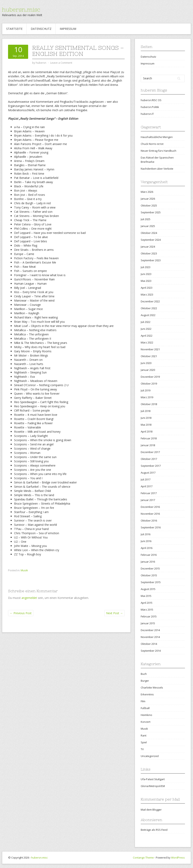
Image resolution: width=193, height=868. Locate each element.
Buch (144, 674)
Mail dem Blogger (151, 810)
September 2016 (151, 527)
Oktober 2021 (149, 356)
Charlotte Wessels (152, 688)
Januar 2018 (148, 445)
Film (143, 701)
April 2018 (147, 431)
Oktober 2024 (149, 233)
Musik (24, 570)
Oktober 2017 (149, 459)
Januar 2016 (148, 562)
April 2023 (147, 288)
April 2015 (147, 603)
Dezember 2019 (150, 377)
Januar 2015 (148, 623)
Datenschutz (41, 29)
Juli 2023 (146, 267)
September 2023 (151, 260)
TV (142, 749)
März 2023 (147, 295)
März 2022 (147, 342)
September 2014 (151, 651)
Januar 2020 (148, 370)
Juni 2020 (146, 363)
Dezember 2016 (150, 507)
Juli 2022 (146, 322)
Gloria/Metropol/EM (153, 786)
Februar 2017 (149, 493)
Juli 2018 (146, 411)
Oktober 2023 (149, 253)
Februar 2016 (149, 555)
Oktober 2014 (149, 644)
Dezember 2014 (150, 630)
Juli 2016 (146, 534)
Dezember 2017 (150, 452)
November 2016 (150, 514)
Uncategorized (150, 756)
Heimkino (146, 715)
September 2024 (151, 240)
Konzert (146, 722)
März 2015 (147, 610)
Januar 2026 (148, 199)
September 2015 (151, 582)
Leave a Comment (61, 63)
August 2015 (148, 589)
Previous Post (21, 613)
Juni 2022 (146, 329)
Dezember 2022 (150, 301)
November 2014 (150, 637)
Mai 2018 (146, 425)
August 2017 (148, 473)
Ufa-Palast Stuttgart (153, 779)
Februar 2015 (149, 616)
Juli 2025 (146, 219)
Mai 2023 (146, 281)
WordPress (178, 858)
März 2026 (147, 192)
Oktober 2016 (149, 521)
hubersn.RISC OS (151, 100)
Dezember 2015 (150, 568)
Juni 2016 (146, 541)
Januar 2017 (148, 500)
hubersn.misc (21, 9)
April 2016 (147, 548)
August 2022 (148, 315)
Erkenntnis (147, 694)
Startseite (14, 29)
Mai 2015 (146, 596)
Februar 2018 (149, 438)
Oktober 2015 (149, 575)
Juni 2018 (146, 418)
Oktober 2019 (149, 384)
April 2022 (147, 336)
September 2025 (151, 212)
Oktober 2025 (149, 205)
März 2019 (147, 397)
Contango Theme (143, 858)
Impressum (68, 29)
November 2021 (150, 349)
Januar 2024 (148, 247)
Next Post (114, 613)
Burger (145, 681)
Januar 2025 (148, 226)
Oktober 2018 (149, 404)
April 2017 (147, 486)
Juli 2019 (146, 390)
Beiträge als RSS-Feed (154, 830)
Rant (144, 735)
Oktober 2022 (149, 308)
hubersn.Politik (150, 107)
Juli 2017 (146, 479)
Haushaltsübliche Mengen (157, 137)
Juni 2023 (146, 274)
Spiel (144, 742)
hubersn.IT (147, 114)
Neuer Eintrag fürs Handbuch (159, 151)
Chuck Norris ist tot (152, 144)
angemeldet (29, 598)
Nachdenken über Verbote (157, 169)
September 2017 (151, 466)
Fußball (145, 708)
